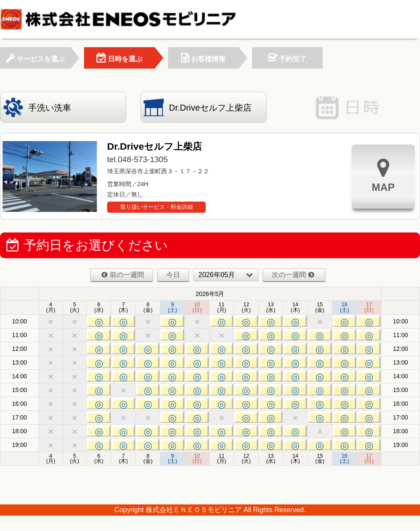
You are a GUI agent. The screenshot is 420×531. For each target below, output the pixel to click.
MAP (383, 175)
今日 (173, 275)
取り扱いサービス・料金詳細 (157, 207)
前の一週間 (123, 275)
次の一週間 (293, 275)
